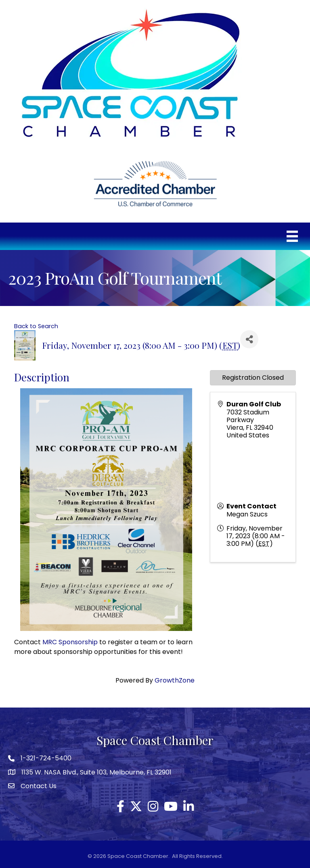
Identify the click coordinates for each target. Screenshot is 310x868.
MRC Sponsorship (70, 642)
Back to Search (36, 326)
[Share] (249, 339)
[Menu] (292, 236)
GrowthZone (175, 680)
